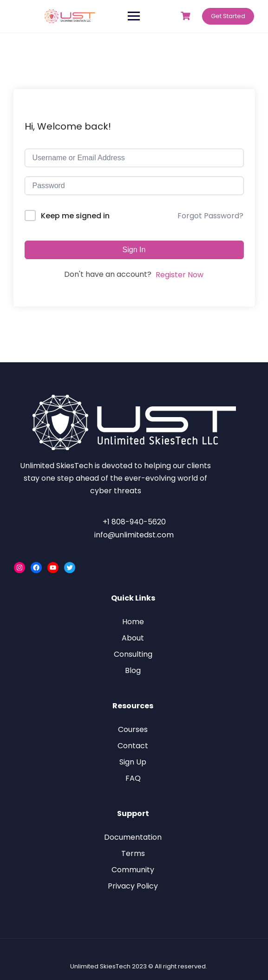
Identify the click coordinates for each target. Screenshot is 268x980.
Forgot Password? (210, 216)
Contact (133, 746)
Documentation (133, 837)
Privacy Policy (133, 886)
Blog (133, 670)
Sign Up (133, 762)
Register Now (180, 275)
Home (133, 622)
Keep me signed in (75, 216)
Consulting (133, 654)
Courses (133, 729)
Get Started (228, 16)
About (133, 638)
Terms (133, 853)
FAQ (133, 778)
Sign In (134, 250)
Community (133, 870)
